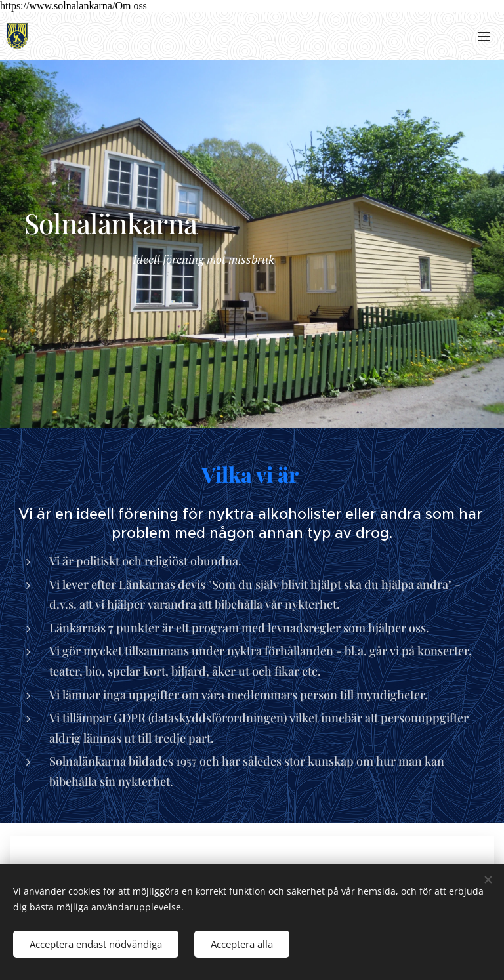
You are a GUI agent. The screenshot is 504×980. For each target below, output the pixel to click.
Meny (484, 37)
